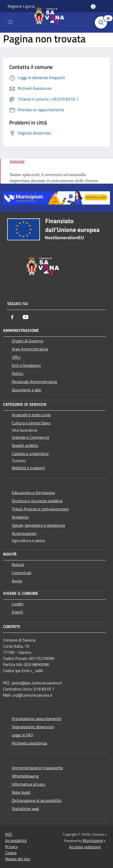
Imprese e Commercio (30, 437)
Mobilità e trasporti (28, 468)
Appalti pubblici (25, 445)
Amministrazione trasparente (37, 768)
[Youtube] (26, 317)
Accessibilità (16, 840)
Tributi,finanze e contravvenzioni (40, 509)
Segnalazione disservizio (33, 727)
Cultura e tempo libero (31, 423)
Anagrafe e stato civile (31, 415)
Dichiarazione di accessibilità (37, 800)
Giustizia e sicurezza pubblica (37, 501)
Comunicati (22, 573)
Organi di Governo (27, 341)
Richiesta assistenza (29, 743)
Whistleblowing (25, 776)
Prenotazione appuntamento (37, 719)
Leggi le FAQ (22, 735)
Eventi (17, 612)
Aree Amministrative (30, 349)
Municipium (93, 840)
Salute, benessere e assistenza (38, 525)
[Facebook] (12, 317)
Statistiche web (25, 809)
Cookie (11, 853)
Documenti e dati (27, 390)
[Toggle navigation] (10, 22)
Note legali (21, 792)
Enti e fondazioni (26, 365)
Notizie (18, 564)
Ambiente (20, 517)
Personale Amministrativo (34, 382)
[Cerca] (102, 22)
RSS (9, 834)
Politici (18, 373)
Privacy (12, 847)
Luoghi (18, 604)
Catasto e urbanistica (30, 454)
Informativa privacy (29, 784)
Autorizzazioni (24, 533)
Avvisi (17, 581)
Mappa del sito (18, 859)
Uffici (16, 357)
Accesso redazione (85, 847)
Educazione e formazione (33, 493)
